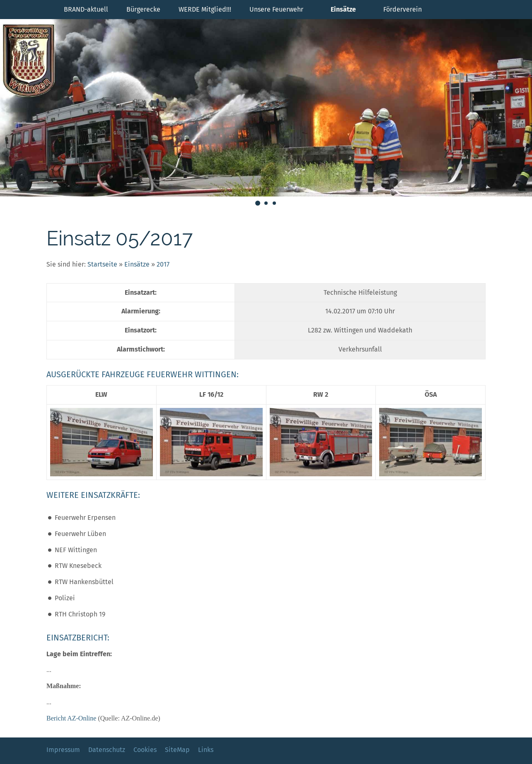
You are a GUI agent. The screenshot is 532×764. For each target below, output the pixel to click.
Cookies (145, 750)
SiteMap (177, 750)
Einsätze (137, 264)
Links (206, 750)
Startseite (102, 264)
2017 (163, 264)
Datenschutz (107, 750)
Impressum (63, 750)
